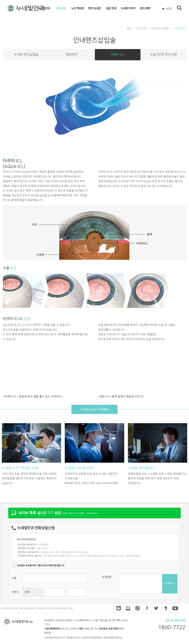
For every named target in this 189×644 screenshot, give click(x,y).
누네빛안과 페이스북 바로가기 (147, 608)
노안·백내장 (78, 8)
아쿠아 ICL (180, 29)
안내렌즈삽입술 (160, 29)
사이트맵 (5, 608)
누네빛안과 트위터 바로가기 (156, 608)
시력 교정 (61, 8)
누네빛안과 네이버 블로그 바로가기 (128, 608)
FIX (121, 638)
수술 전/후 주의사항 (163, 55)
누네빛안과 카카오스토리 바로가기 (166, 608)
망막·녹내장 (94, 8)
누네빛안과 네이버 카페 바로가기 (119, 608)
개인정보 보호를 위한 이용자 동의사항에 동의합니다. (41, 566)
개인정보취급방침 (28, 608)
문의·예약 (145, 8)
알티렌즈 (72, 55)
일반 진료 (111, 8)
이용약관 (14, 608)
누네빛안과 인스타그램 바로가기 (138, 608)
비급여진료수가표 (65, 608)
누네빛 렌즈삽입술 (26, 55)
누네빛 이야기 (128, 8)
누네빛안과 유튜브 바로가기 (175, 608)
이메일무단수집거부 (46, 608)
